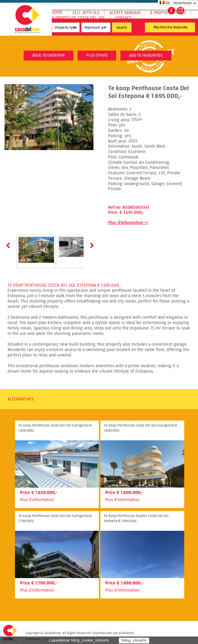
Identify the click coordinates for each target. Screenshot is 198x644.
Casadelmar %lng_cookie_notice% (79, 640)
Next (91, 245)
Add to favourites (146, 55)
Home (57, 12)
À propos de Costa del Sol (79, 18)
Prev (9, 245)
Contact (123, 18)
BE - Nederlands (176, 3)
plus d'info (97, 55)
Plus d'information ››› (128, 223)
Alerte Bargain (125, 13)
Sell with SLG (86, 13)
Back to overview (49, 55)
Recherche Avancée (171, 27)
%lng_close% (134, 640)
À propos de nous (168, 13)
